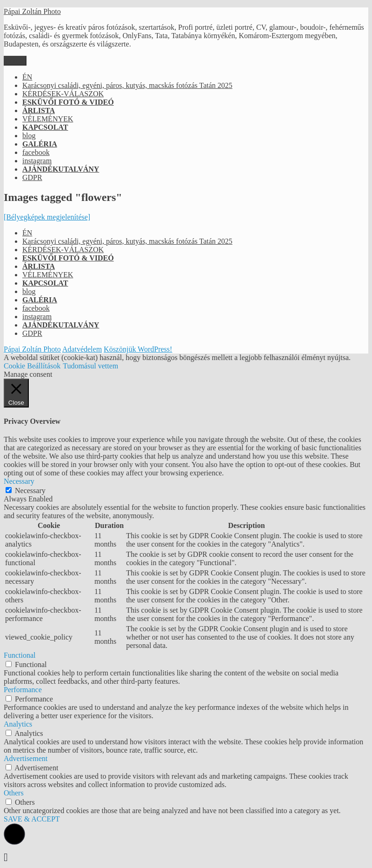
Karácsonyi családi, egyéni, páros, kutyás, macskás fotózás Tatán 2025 (127, 85)
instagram (37, 161)
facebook (36, 152)
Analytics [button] (18, 724)
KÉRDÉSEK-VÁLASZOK (63, 94)
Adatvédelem (82, 349)
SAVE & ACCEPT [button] (32, 819)
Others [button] (14, 793)
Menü (15, 61)
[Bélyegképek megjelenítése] (47, 217)
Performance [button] (23, 690)
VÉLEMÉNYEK (48, 119)
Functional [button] (20, 655)
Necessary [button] (19, 481)
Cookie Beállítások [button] (32, 366)
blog (29, 136)
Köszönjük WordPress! (138, 349)
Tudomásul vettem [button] (90, 366)
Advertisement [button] (26, 758)
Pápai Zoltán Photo (32, 11)
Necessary (30, 491)
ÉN (27, 77)
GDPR (32, 177)
